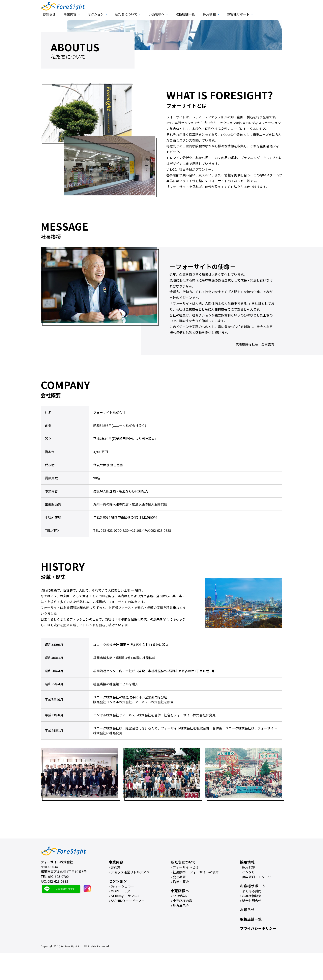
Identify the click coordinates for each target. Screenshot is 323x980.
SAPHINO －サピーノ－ (128, 901)
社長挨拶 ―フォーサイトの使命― (197, 872)
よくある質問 (252, 891)
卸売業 (116, 867)
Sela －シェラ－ (122, 886)
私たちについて (126, 14)
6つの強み (180, 896)
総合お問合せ (252, 901)
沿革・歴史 (181, 882)
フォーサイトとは (186, 867)
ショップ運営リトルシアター (132, 872)
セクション (96, 14)
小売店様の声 (182, 901)
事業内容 (70, 14)
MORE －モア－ (122, 891)
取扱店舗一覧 (185, 14)
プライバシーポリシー (258, 928)
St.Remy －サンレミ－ (127, 896)
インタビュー (252, 872)
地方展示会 (181, 905)
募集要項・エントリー (258, 877)
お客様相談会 (252, 896)
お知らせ (49, 14)
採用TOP (249, 867)
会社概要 (179, 877)
